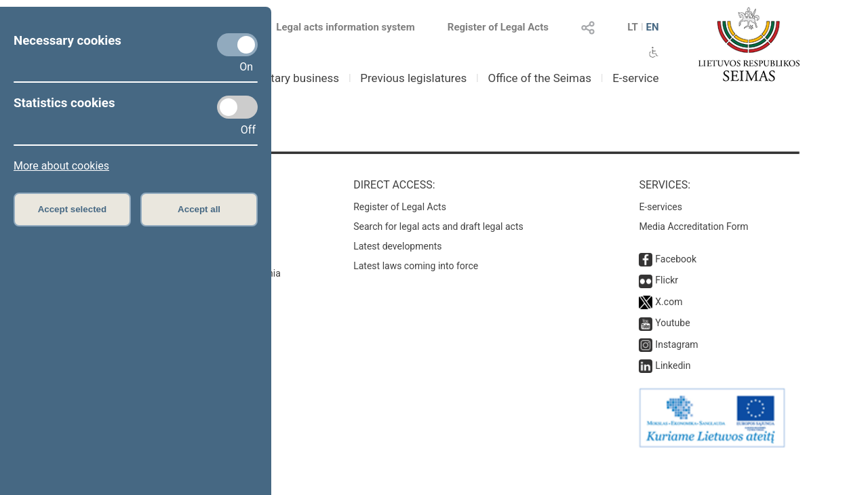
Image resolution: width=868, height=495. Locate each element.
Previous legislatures (413, 78)
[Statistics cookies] (237, 107)
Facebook (676, 259)
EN (652, 27)
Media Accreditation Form (693, 226)
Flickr (667, 280)
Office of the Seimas (539, 78)
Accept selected (73, 209)
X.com (669, 302)
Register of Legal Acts (498, 27)
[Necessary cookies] (237, 45)
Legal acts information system (345, 27)
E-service (635, 78)
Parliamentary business (279, 78)
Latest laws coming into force (416, 266)
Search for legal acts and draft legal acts (438, 226)
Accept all (199, 209)
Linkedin (673, 365)
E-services (660, 207)
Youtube (672, 323)
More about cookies (61, 166)
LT (633, 27)
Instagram (676, 344)
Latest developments (397, 246)
